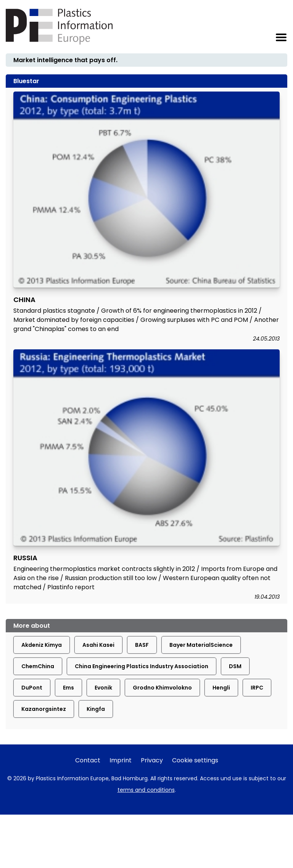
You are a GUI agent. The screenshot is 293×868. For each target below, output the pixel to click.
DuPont (32, 688)
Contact (88, 760)
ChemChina (38, 666)
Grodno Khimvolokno (162, 688)
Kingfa (96, 709)
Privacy (152, 760)
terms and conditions (146, 790)
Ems (68, 688)
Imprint (121, 760)
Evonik (103, 688)
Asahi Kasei (98, 645)
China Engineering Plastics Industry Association (142, 666)
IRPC (257, 688)
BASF (142, 645)
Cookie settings (195, 760)
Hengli (221, 688)
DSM (235, 666)
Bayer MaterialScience (201, 645)
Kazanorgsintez (44, 709)
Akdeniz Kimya (42, 645)
